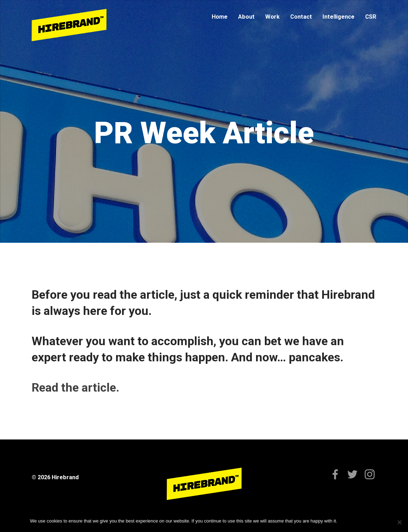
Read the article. (75, 387)
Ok (344, 521)
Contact (301, 17)
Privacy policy (364, 521)
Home (220, 17)
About (246, 17)
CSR (371, 17)
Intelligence (339, 17)
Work (272, 17)
